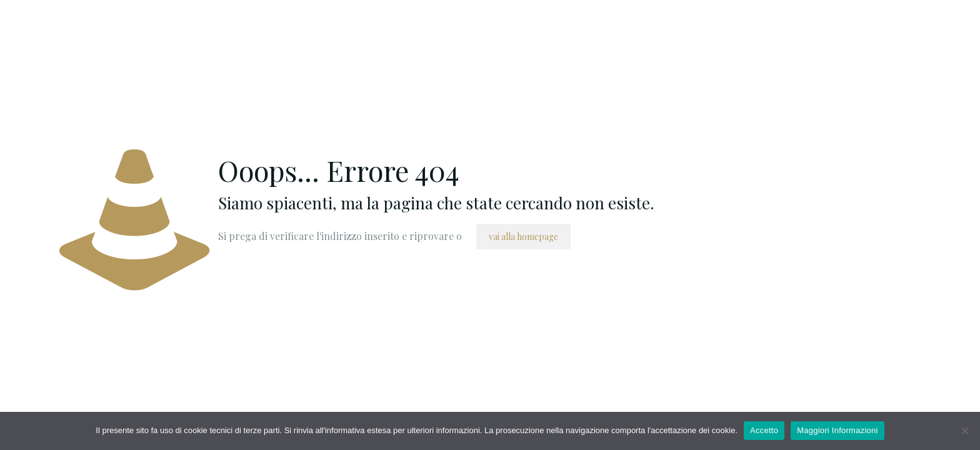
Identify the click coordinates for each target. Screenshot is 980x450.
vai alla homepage (523, 237)
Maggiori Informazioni (837, 430)
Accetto (764, 430)
